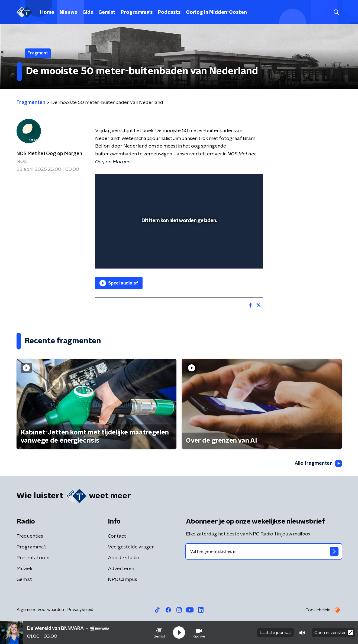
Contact (117, 536)
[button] (159, 633)
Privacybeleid (80, 610)
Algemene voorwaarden (40, 610)
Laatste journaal (275, 633)
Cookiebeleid (318, 610)
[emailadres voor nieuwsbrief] (264, 551)
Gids (88, 12)
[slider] (178, 242)
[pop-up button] (239, 257)
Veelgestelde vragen (131, 547)
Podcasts (169, 12)
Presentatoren (33, 558)
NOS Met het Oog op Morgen (49, 154)
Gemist (107, 12)
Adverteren (121, 569)
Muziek (25, 569)
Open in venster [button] (334, 632)
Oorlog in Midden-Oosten (216, 12)
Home (47, 12)
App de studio (124, 558)
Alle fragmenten (318, 463)
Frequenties (30, 536)
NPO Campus (122, 580)
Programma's (137, 12)
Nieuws (68, 12)
